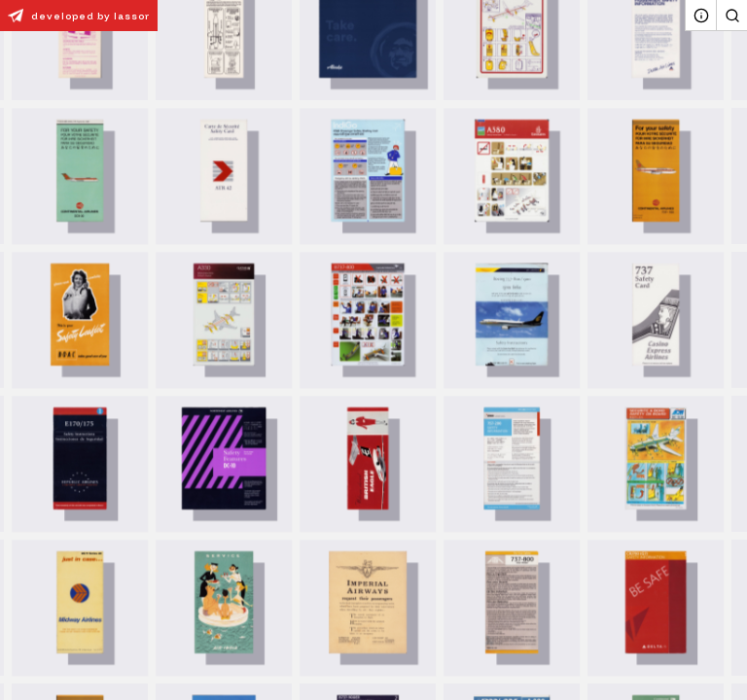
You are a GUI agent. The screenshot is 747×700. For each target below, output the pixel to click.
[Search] (731, 16)
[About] (700, 16)
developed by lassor (75, 16)
